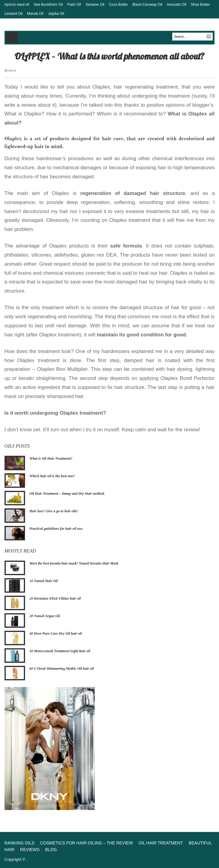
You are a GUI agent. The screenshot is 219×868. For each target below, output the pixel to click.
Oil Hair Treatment (161, 843)
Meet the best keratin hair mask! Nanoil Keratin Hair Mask (74, 563)
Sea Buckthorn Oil (48, 5)
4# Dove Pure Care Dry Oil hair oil (56, 633)
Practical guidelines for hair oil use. (56, 529)
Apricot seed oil (17, 5)
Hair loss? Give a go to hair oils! (54, 511)
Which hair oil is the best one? (52, 476)
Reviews (10, 70)
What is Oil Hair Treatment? (51, 458)
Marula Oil (35, 14)
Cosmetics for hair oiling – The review (87, 843)
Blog (51, 850)
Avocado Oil (176, 5)
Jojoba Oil (56, 14)
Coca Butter (118, 5)
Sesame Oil (95, 5)
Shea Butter (200, 5)
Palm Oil (74, 5)
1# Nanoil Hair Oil (44, 581)
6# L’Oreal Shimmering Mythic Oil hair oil (62, 669)
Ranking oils (20, 843)
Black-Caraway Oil (147, 5)
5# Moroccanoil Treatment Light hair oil (60, 651)
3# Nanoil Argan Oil (45, 616)
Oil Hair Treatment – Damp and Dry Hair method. (67, 494)
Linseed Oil (14, 14)
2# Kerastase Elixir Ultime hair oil (55, 598)
